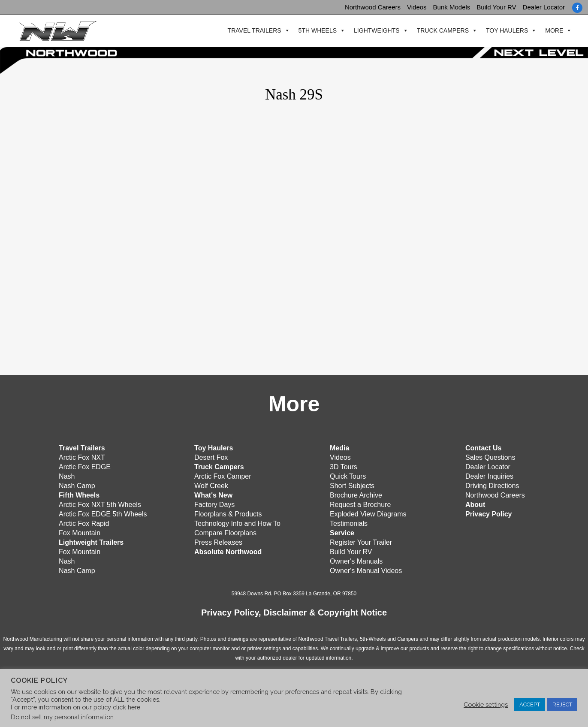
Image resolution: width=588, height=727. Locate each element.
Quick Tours (348, 475)
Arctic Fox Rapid (84, 523)
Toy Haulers (504, 31)
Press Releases (218, 541)
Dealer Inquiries (489, 475)
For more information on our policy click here (75, 707)
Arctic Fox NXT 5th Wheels (100, 504)
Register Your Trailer (361, 541)
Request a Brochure (360, 504)
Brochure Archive (356, 494)
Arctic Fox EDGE (85, 466)
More (551, 31)
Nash (67, 475)
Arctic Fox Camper (223, 475)
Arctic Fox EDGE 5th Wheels (103, 513)
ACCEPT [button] (530, 704)
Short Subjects (352, 485)
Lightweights (374, 31)
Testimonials (349, 523)
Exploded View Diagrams (368, 513)
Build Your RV (496, 7)
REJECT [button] (562, 704)
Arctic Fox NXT (82, 457)
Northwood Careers (373, 7)
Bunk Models (452, 7)
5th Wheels (314, 31)
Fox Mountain (80, 532)
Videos (417, 7)
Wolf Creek (211, 485)
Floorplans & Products (228, 513)
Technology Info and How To (237, 523)
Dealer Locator (544, 7)
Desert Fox (211, 457)
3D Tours (344, 466)
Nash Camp (77, 485)
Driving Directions (492, 485)
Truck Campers (439, 31)
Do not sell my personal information (62, 717)
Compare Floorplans (225, 532)
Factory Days (214, 504)
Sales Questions (490, 457)
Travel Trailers (251, 31)
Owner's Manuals (356, 560)
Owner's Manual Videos (366, 570)
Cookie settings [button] (486, 704)
